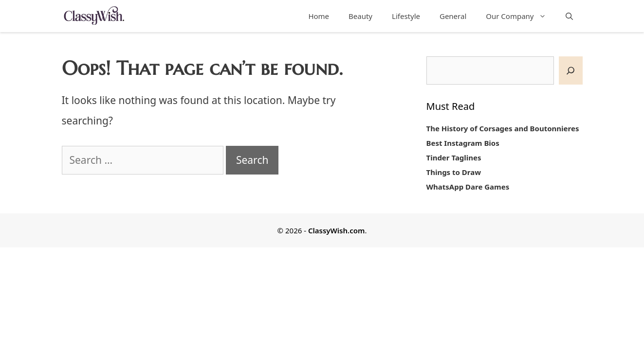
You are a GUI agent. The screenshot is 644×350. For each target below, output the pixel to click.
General (453, 16)
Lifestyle (406, 16)
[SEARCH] (570, 71)
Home (319, 16)
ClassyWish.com (336, 230)
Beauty (360, 16)
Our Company (521, 16)
